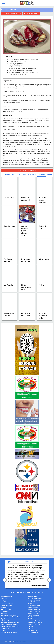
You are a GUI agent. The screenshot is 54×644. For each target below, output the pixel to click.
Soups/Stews (21, 174)
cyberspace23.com (6, 596)
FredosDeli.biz (5, 628)
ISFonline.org (5, 611)
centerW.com (5, 602)
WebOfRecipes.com (33, 608)
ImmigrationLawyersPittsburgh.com (11, 617)
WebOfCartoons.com (34, 611)
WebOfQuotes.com (33, 604)
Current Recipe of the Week (12, 14)
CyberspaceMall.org (6, 606)
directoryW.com (32, 596)
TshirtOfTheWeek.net (34, 621)
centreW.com (5, 600)
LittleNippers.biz (5, 621)
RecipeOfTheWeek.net (34, 609)
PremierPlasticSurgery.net (35, 623)
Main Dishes (32, 174)
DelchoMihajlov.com (34, 613)
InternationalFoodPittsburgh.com (10, 627)
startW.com (4, 598)
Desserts (42, 174)
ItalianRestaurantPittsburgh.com (10, 623)
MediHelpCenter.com (34, 625)
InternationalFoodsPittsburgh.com (10, 625)
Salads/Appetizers (8, 174)
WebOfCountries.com (34, 615)
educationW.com (6, 608)
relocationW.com (33, 602)
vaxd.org (30, 627)
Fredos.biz (4, 630)
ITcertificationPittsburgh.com (9, 632)
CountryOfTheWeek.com (35, 598)
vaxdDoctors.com (33, 632)
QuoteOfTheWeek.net (34, 606)
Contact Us (47, 642)
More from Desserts (31, 14)
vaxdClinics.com (32, 630)
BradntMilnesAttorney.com (8, 615)
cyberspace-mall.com (7, 604)
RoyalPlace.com (5, 619)
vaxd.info (30, 628)
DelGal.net (4, 613)
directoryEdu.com (6, 609)
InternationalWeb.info (34, 600)
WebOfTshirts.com (33, 619)
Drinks (50, 174)
